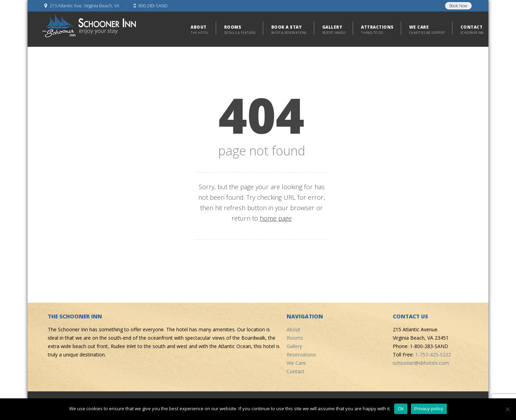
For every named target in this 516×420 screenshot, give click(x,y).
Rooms (295, 338)
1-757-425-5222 (433, 355)
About (293, 329)
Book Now (458, 6)
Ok (401, 409)
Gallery (294, 346)
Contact (296, 371)
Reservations (301, 355)
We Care (296, 363)
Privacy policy (429, 409)
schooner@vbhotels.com (421, 363)
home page (276, 218)
